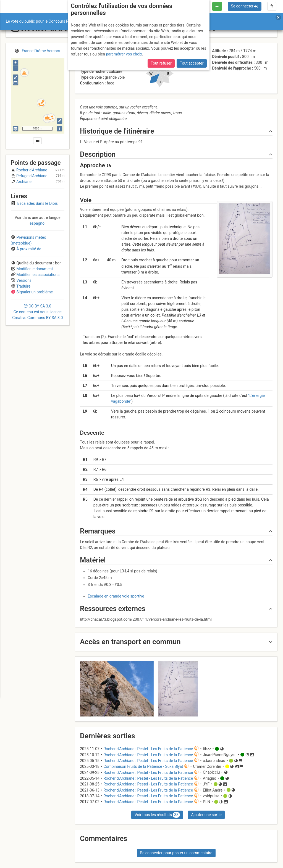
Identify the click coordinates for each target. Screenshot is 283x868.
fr (272, 6)
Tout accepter (192, 63)
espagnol (37, 223)
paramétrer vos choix (124, 54)
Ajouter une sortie (206, 815)
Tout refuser (161, 63)
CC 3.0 (37, 312)
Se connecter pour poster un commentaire (176, 853)
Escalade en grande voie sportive (116, 596)
